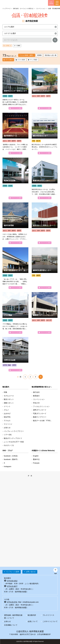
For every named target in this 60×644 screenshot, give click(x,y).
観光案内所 (32, 615)
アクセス (7, 421)
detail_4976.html (15, 89)
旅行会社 (36, 392)
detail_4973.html (15, 268)
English (36, 456)
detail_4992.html (45, 313)
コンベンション (41, 8)
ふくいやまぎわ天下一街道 (14, 442)
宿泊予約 (7, 417)
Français (36, 463)
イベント (7, 406)
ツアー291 (8, 435)
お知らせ (7, 428)
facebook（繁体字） (11, 459)
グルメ (6, 410)
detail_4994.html (45, 223)
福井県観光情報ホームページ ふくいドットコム (12, 3)
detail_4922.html (45, 89)
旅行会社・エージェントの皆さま (23, 8)
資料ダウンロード (40, 410)
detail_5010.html (45, 268)
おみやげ (7, 414)
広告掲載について (11, 625)
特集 (5, 392)
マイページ (8, 424)
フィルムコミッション (41, 406)
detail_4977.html (15, 178)
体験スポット (9, 403)
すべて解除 (17, 46)
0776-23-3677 (12, 586)
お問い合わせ (31, 572)
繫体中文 (36, 459)
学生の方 (36, 403)
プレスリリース (48, 615)
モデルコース (9, 396)
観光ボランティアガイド (13, 438)
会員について (33, 621)
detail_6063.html (15, 354)
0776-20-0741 (12, 602)
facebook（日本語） (11, 456)
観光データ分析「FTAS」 (43, 421)
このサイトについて (50, 621)
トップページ (7, 8)
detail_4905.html (15, 223)
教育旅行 (36, 396)
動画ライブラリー (40, 417)
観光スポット (9, 399)
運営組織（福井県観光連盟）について (13, 616)
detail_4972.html (15, 313)
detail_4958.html (45, 134)
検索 (55, 40)
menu (57, 3)
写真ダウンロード (40, 414)
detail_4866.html (15, 134)
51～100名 (6, 46)
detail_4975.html (45, 178)
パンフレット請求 (12, 572)
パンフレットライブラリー (14, 431)
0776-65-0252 (12, 581)
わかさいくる (9, 445)
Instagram (8, 466)
